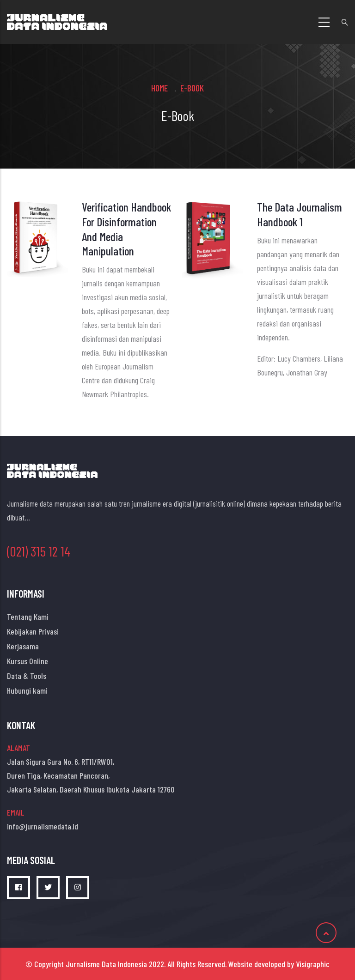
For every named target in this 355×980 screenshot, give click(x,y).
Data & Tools (27, 676)
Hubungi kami (27, 690)
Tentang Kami (28, 617)
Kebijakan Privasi (33, 631)
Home (159, 88)
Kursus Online (28, 661)
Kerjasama (23, 646)
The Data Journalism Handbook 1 (300, 214)
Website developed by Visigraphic (279, 964)
